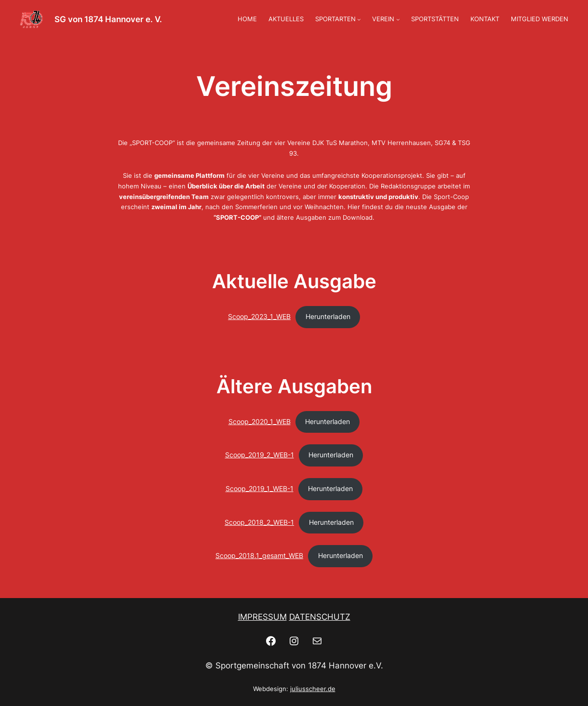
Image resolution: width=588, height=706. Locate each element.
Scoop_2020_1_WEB (260, 422)
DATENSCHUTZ (320, 617)
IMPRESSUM (262, 617)
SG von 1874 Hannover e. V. (108, 19)
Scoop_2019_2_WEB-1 (260, 455)
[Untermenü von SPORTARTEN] (359, 19)
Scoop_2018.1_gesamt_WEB (259, 556)
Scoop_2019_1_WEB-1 (260, 489)
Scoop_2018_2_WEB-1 (259, 522)
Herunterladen (328, 317)
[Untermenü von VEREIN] (398, 19)
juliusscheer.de (313, 689)
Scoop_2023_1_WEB (259, 317)
